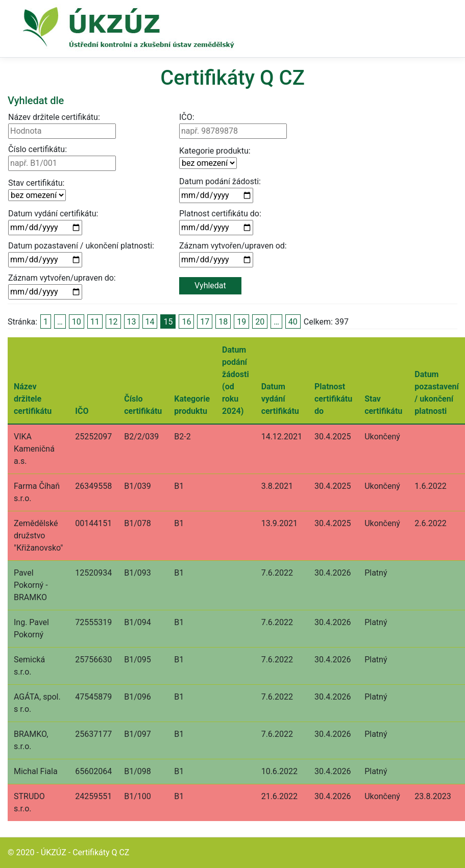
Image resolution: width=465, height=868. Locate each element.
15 (168, 322)
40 (293, 322)
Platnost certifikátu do (333, 399)
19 (241, 322)
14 (150, 322)
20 (260, 322)
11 (95, 322)
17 (205, 322)
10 (77, 322)
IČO (82, 411)
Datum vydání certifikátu (280, 399)
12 (113, 322)
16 (186, 322)
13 (132, 322)
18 (223, 322)
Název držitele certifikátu (33, 399)
